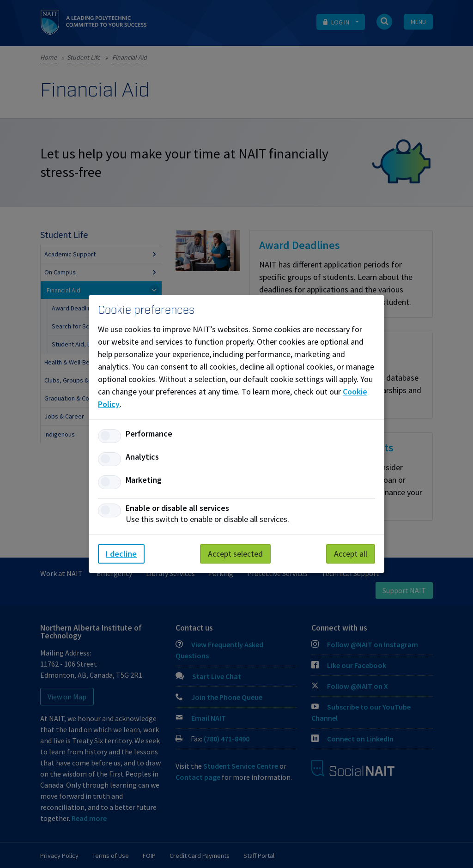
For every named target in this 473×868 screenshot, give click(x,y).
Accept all (351, 554)
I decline (121, 554)
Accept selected (235, 554)
